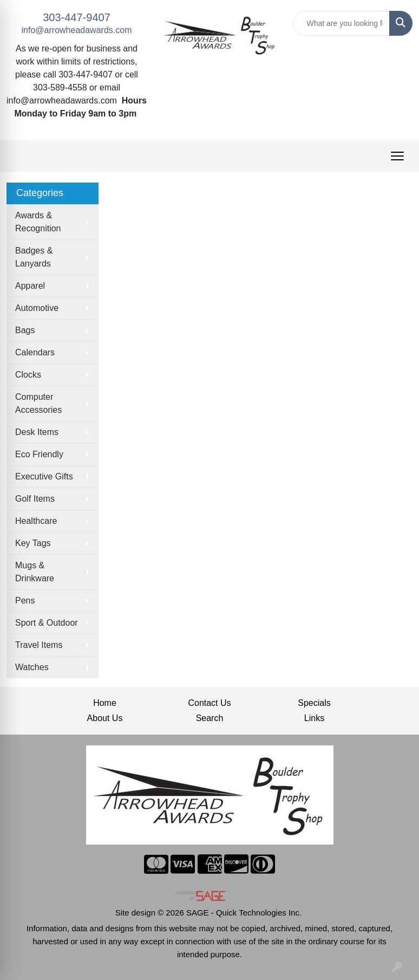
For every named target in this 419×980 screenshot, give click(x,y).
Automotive (37, 308)
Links (314, 718)
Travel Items (39, 645)
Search (210, 718)
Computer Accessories (38, 403)
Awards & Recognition (38, 222)
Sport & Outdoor (47, 623)
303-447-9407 (77, 17)
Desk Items (37, 432)
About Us (105, 718)
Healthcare (36, 521)
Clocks (28, 375)
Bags (25, 330)
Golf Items (35, 499)
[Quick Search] (342, 23)
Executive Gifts (44, 476)
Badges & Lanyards (34, 257)
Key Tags (33, 543)
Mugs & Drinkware (35, 572)
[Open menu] (397, 156)
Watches (32, 667)
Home (105, 703)
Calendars (35, 352)
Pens (25, 601)
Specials (314, 703)
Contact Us (209, 703)
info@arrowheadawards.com (77, 30)
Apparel (30, 286)
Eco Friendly (39, 454)
